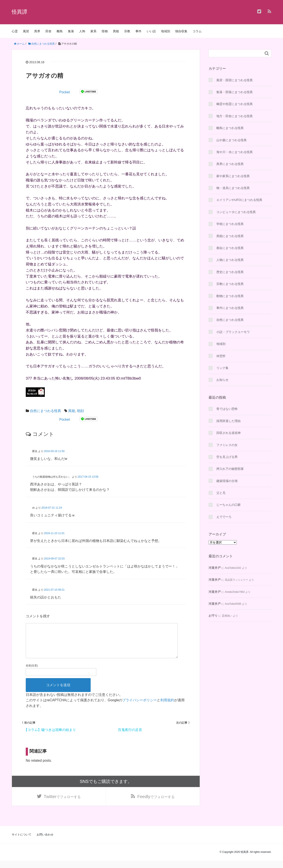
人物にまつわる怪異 (230, 260)
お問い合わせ (45, 842)
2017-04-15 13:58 (88, 477)
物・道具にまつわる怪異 (233, 188)
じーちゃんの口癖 (228, 505)
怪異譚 (19, 12)
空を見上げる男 (227, 457)
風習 (26, 31)
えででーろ (224, 517)
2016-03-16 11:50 (54, 451)
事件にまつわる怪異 (230, 308)
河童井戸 (215, 568)
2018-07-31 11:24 (52, 508)
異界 (37, 31)
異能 (116, 31)
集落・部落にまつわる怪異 (235, 92)
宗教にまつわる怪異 (230, 284)
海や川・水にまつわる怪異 (235, 152)
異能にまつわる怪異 (230, 236)
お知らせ (222, 380)
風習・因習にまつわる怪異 (235, 80)
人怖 (82, 31)
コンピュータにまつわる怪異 (236, 212)
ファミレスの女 (227, 445)
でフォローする (62, 804)
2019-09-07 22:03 (54, 559)
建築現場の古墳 (227, 481)
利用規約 (167, 707)
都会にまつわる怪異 (230, 248)
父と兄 (221, 493)
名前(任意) (32, 672)
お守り (213, 616)
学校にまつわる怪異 (230, 224)
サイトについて (22, 842)
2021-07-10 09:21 (54, 590)
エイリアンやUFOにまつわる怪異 (239, 200)
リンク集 (222, 368)
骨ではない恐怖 (227, 409)
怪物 (105, 31)
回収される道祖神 (228, 433)
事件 (138, 31)
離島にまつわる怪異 (230, 128)
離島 (60, 31)
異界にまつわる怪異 (230, 164)
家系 (93, 31)
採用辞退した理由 (228, 421)
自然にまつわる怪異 (45, 411)
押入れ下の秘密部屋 (230, 469)
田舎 (48, 31)
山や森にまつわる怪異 (232, 140)
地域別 (166, 31)
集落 (71, 31)
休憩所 (221, 356)
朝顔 (80, 411)
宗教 (127, 31)
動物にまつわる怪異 (230, 296)
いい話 (151, 31)
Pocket (65, 92)
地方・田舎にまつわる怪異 (235, 116)
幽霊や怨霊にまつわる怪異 (235, 104)
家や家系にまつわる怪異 (233, 176)
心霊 (15, 31)
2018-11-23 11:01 (54, 533)
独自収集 (181, 31)
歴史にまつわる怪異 (230, 272)
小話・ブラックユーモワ (233, 332)
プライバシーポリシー (140, 707)
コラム (197, 31)
